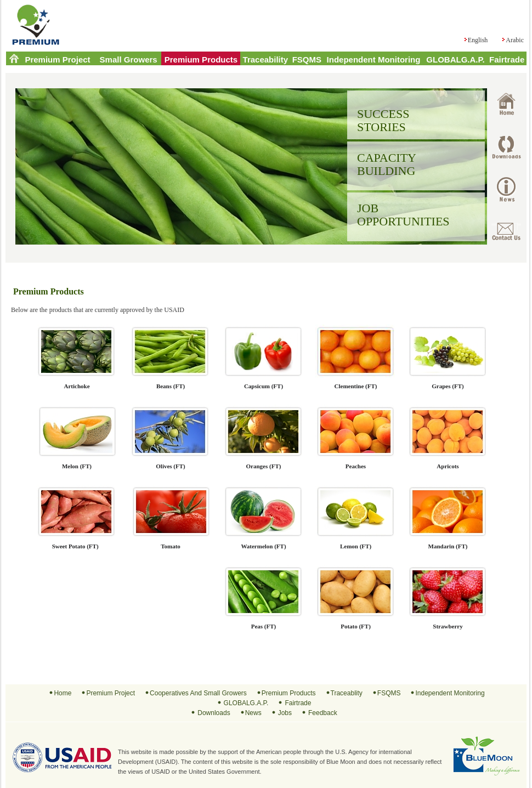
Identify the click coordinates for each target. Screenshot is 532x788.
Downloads (214, 713)
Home (63, 693)
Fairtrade (507, 59)
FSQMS (307, 59)
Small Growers (129, 59)
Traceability (266, 59)
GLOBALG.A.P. (455, 59)
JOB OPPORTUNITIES (403, 215)
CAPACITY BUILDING (387, 164)
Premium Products (201, 59)
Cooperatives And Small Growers (198, 693)
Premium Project (57, 59)
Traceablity (347, 693)
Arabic (515, 40)
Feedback (323, 713)
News (253, 713)
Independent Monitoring (374, 59)
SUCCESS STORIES (383, 120)
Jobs (285, 713)
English (478, 40)
